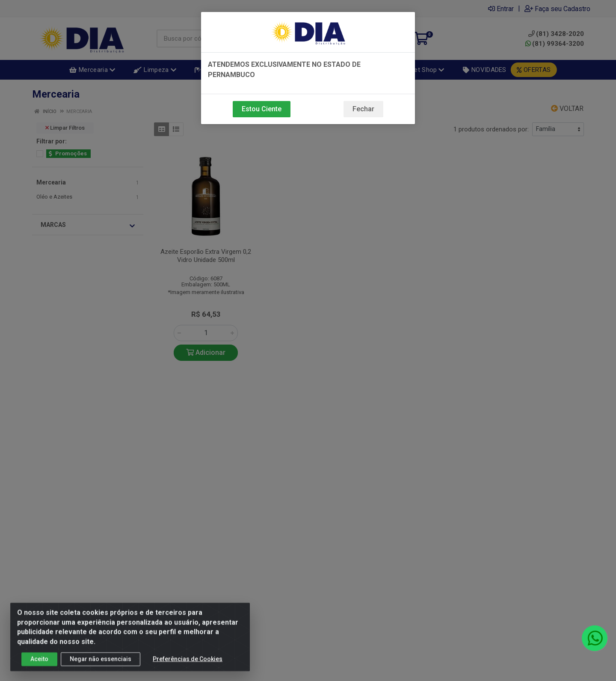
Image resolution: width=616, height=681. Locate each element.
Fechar (363, 109)
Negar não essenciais (101, 663)
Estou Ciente (262, 109)
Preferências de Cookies (188, 663)
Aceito (39, 663)
